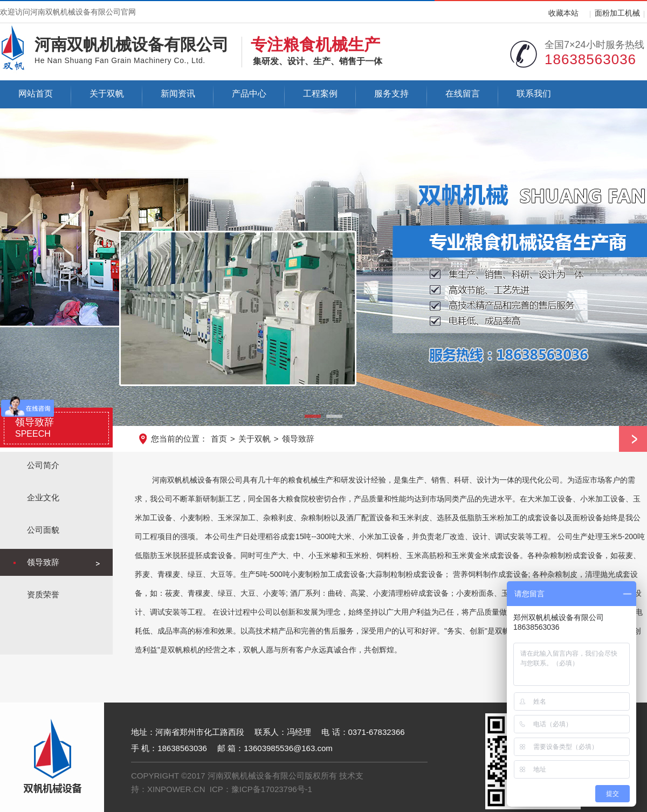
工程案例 (320, 94)
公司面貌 (43, 530)
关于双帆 (107, 94)
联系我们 (534, 94)
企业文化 (43, 497)
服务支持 (391, 94)
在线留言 (463, 94)
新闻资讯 (178, 94)
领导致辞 (298, 439)
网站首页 (36, 94)
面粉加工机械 (617, 13)
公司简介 (43, 465)
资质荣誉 (43, 594)
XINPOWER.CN (176, 789)
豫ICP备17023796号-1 (272, 789)
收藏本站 (563, 13)
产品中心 (249, 94)
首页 (219, 439)
